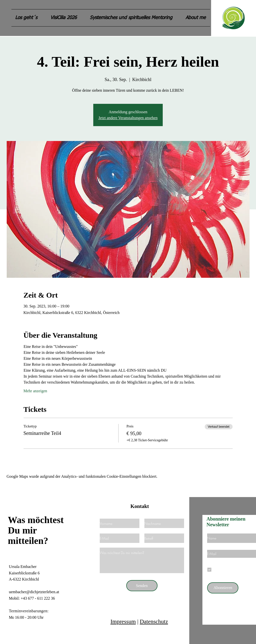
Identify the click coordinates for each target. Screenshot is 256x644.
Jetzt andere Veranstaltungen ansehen (128, 118)
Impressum (123, 622)
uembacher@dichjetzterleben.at (34, 592)
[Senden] (142, 586)
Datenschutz (154, 622)
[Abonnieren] (223, 588)
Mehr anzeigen (35, 391)
